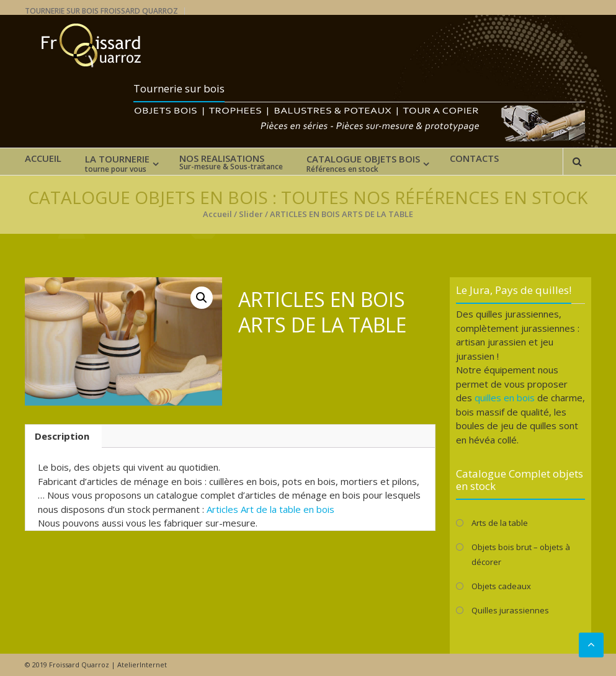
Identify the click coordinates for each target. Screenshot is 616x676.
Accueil (217, 214)
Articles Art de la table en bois (270, 509)
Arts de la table (500, 523)
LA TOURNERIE (117, 164)
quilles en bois (505, 398)
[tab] (62, 437)
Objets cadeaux (501, 586)
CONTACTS (474, 158)
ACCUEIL (43, 158)
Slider (251, 214)
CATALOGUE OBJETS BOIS (363, 164)
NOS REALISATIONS (231, 162)
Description (62, 436)
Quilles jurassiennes (510, 610)
